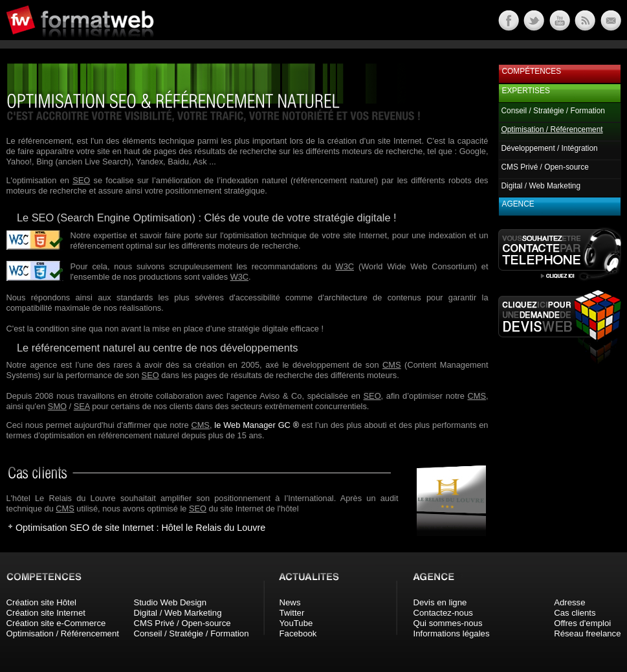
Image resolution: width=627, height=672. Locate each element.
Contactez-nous (443, 613)
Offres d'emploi (582, 623)
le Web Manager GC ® (257, 425)
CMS (391, 365)
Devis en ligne (440, 602)
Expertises (526, 91)
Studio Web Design (170, 602)
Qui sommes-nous (448, 623)
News (290, 602)
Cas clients (575, 613)
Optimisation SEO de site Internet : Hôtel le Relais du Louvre (140, 528)
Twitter (292, 613)
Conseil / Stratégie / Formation (553, 111)
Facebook (298, 633)
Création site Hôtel (41, 602)
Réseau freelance (587, 633)
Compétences (532, 71)
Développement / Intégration (550, 148)
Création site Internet (46, 613)
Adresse (569, 602)
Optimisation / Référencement (63, 633)
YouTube (296, 623)
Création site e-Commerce (56, 623)
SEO (81, 180)
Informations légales (452, 633)
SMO (57, 406)
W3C (345, 266)
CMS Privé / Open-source (545, 167)
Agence (518, 204)
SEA (82, 406)
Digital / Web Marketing (541, 186)
